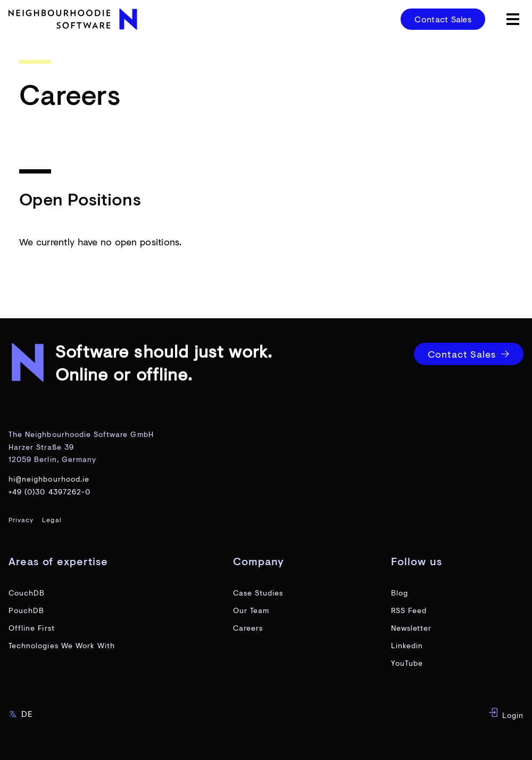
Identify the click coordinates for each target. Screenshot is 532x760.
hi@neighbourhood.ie (49, 479)
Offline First (32, 628)
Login (506, 714)
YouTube (407, 663)
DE (21, 713)
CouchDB (27, 593)
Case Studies (258, 593)
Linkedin (407, 645)
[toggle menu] (513, 19)
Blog (400, 593)
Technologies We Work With (62, 645)
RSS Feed (409, 610)
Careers (248, 628)
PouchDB (26, 610)
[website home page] (74, 19)
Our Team (251, 610)
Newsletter (412, 628)
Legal (52, 520)
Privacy (21, 520)
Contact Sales (443, 19)
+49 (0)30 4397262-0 (49, 491)
